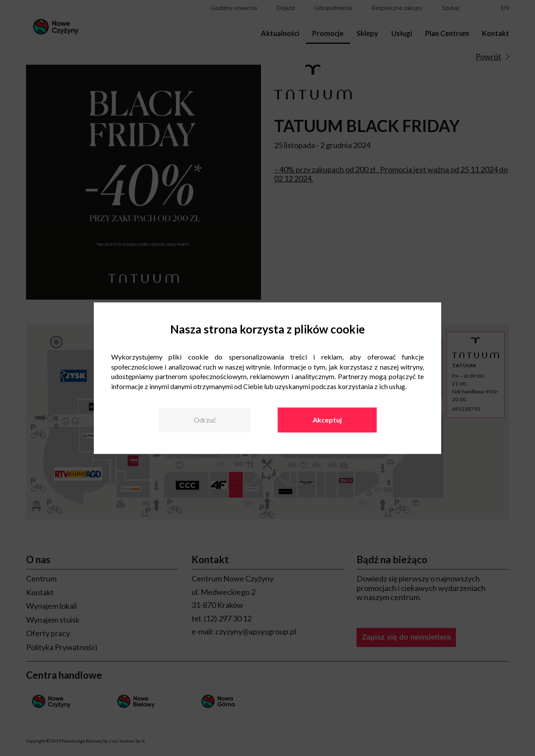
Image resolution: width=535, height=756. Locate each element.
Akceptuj (327, 420)
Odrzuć (205, 420)
